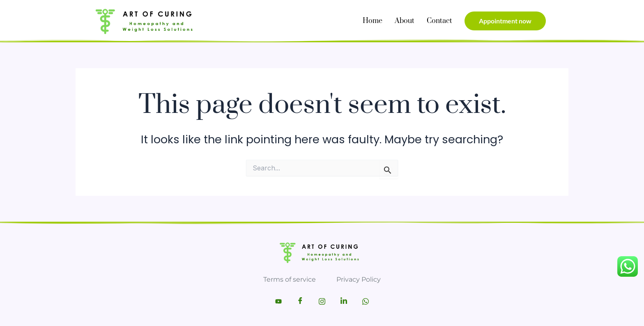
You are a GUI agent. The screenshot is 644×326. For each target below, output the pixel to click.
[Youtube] (278, 301)
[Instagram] (322, 301)
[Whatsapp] (366, 301)
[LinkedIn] (344, 301)
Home (373, 21)
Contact (439, 21)
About (405, 21)
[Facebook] (300, 301)
